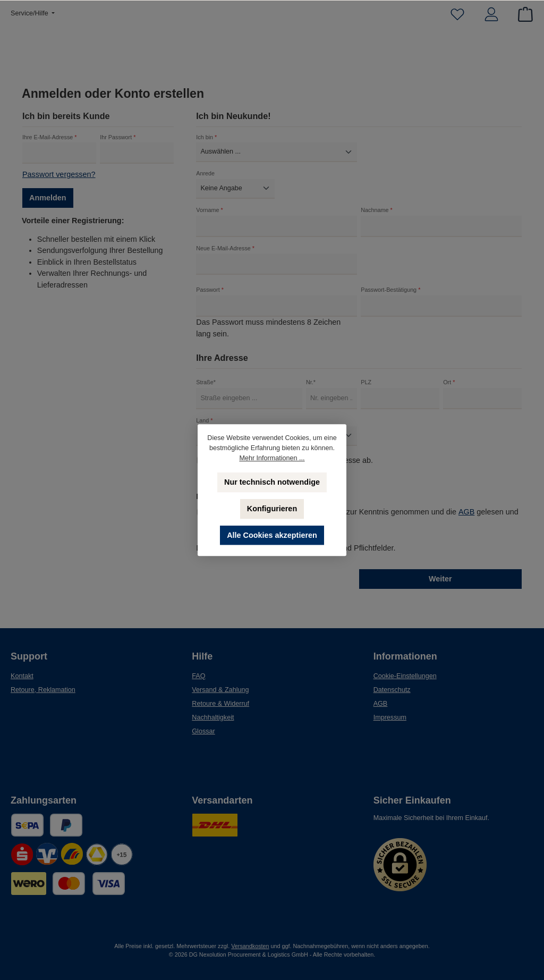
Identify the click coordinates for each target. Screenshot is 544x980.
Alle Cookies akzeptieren (272, 535)
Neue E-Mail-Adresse (225, 255)
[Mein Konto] (491, 15)
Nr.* (311, 389)
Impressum (390, 717)
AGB (466, 518)
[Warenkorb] (522, 15)
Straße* (206, 389)
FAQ (198, 676)
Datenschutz (392, 690)
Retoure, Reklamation (43, 690)
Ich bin (206, 143)
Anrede (205, 180)
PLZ (366, 389)
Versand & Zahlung (220, 690)
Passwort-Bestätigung (390, 297)
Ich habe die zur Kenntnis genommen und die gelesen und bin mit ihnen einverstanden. (363, 523)
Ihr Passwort (118, 143)
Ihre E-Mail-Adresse (49, 143)
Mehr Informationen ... (272, 458)
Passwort (210, 297)
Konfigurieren (272, 509)
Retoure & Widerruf (220, 704)
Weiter (440, 585)
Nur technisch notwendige (272, 482)
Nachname (376, 216)
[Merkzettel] (457, 15)
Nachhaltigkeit (213, 717)
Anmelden (48, 204)
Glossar (203, 731)
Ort (449, 389)
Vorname (209, 216)
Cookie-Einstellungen (405, 676)
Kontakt (22, 676)
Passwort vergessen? (59, 181)
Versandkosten (250, 946)
